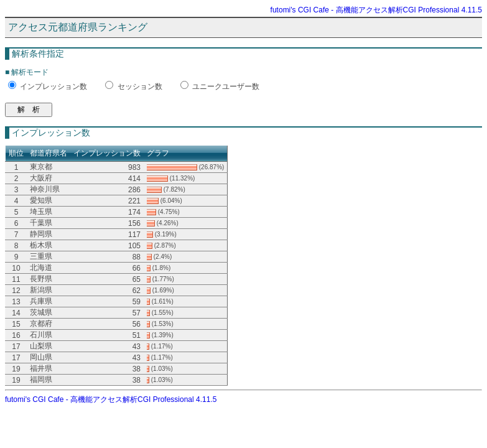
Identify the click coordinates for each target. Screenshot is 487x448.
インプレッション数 (53, 86)
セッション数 (140, 86)
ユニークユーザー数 (226, 86)
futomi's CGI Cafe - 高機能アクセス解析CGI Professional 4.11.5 (376, 10)
